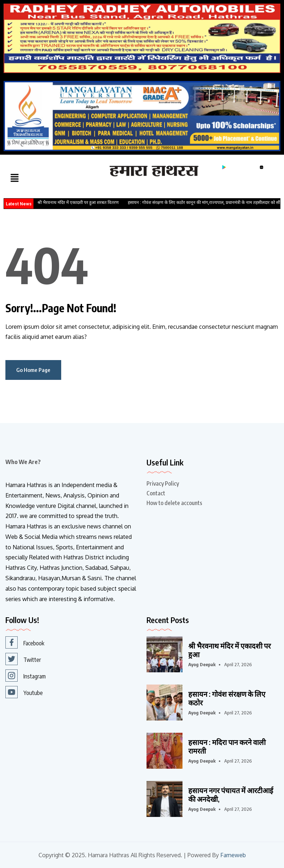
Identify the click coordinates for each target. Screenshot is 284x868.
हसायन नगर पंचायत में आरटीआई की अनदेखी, (231, 795)
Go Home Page (33, 370)
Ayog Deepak (202, 664)
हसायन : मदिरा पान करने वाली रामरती (227, 746)
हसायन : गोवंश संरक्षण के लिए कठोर (227, 698)
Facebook (25, 642)
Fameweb (233, 855)
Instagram (26, 676)
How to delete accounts (174, 503)
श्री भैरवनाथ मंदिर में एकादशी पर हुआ (229, 650)
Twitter (23, 659)
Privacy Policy (163, 483)
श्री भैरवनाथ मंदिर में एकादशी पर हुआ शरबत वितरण (78, 203)
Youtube (24, 692)
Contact (156, 493)
